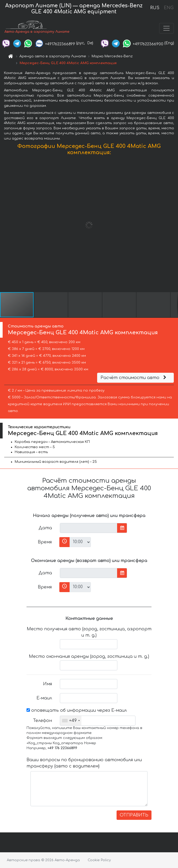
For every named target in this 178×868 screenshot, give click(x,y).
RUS (155, 8)
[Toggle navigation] (166, 28)
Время (45, 542)
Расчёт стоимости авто (134, 378)
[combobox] (71, 721)
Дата (45, 528)
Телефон (43, 721)
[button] (173, 225)
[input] (89, 528)
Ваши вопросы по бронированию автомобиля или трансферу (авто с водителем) (84, 763)
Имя (48, 684)
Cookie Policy (99, 860)
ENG (169, 8)
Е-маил (44, 698)
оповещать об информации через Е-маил (77, 710)
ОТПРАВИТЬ (134, 815)
